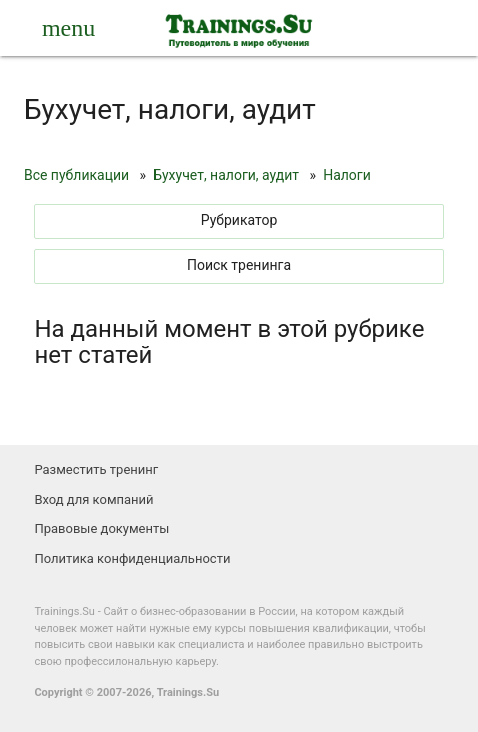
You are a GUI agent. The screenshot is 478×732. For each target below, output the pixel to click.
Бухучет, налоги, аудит (226, 175)
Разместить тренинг (96, 469)
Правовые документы (101, 528)
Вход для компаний (93, 499)
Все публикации (76, 175)
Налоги (347, 175)
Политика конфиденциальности (132, 558)
